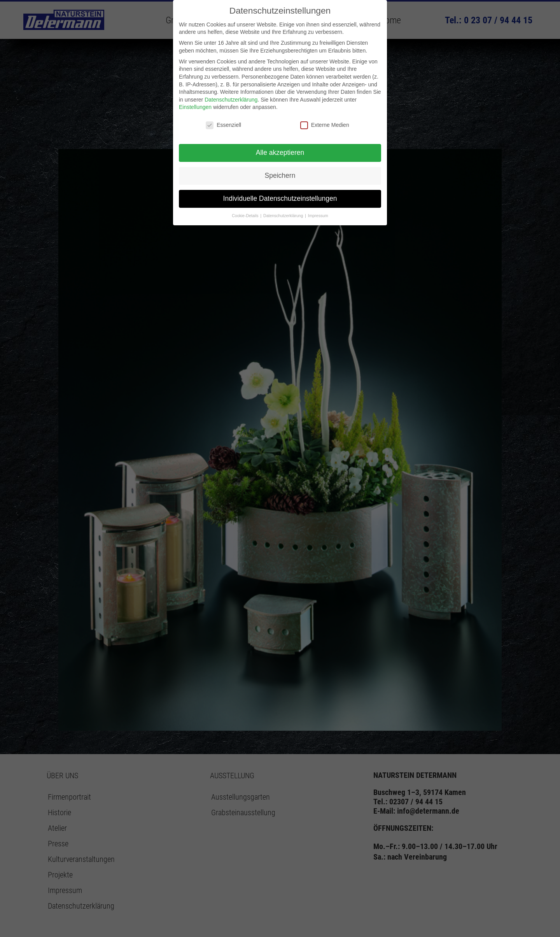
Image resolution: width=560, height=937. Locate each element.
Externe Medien (325, 125)
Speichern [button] (280, 175)
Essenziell (223, 125)
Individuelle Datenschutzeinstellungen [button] (280, 198)
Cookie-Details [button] (246, 216)
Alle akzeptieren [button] (280, 153)
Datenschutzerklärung (231, 100)
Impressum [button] (318, 216)
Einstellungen (195, 107)
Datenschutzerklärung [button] (284, 216)
